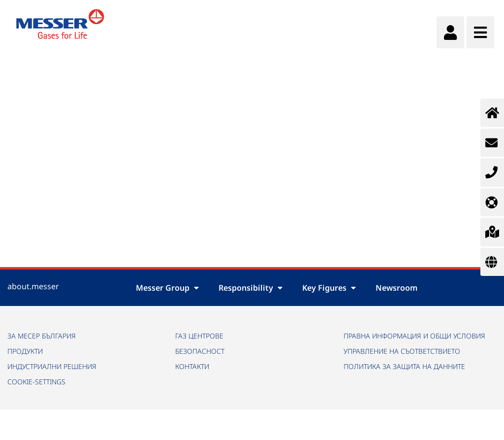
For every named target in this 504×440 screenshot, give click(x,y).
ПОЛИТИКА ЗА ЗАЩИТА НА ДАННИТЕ (404, 366)
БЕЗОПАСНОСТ (200, 351)
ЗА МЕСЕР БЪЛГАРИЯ (42, 336)
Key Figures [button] (329, 288)
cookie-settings (36, 382)
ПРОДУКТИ (25, 351)
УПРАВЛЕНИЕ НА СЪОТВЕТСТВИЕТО (402, 351)
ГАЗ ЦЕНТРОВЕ (199, 336)
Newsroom (396, 288)
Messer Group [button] (167, 288)
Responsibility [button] (251, 288)
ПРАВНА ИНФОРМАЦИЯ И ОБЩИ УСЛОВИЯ (414, 336)
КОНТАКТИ (192, 366)
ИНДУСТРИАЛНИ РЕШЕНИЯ (52, 366)
